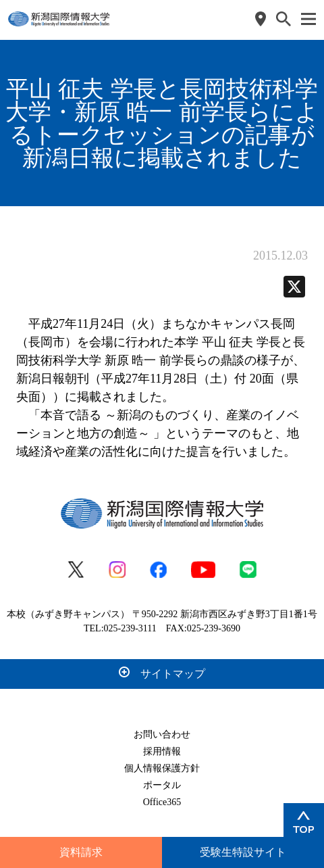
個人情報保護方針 (162, 768)
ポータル (162, 785)
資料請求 (81, 852)
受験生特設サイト (243, 852)
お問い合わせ (162, 734)
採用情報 (162, 751)
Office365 (162, 802)
